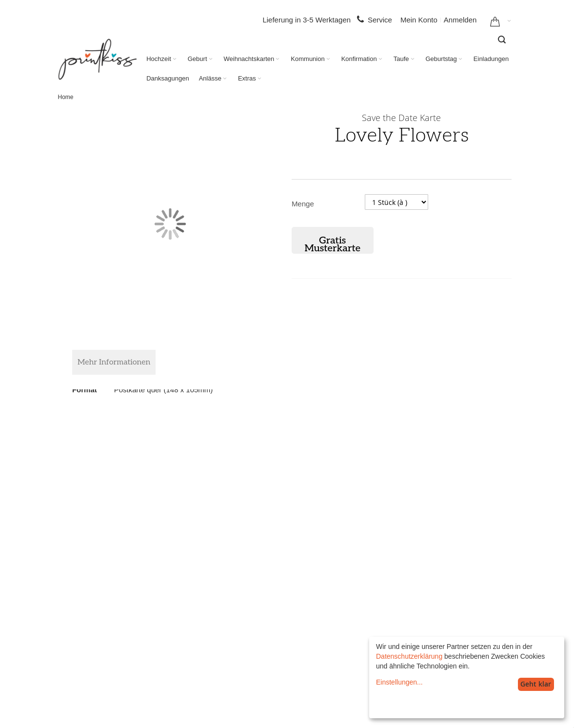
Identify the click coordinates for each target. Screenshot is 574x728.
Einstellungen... (399, 682)
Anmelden (460, 20)
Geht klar (536, 684)
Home (66, 97)
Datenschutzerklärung (409, 656)
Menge (303, 204)
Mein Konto (419, 20)
